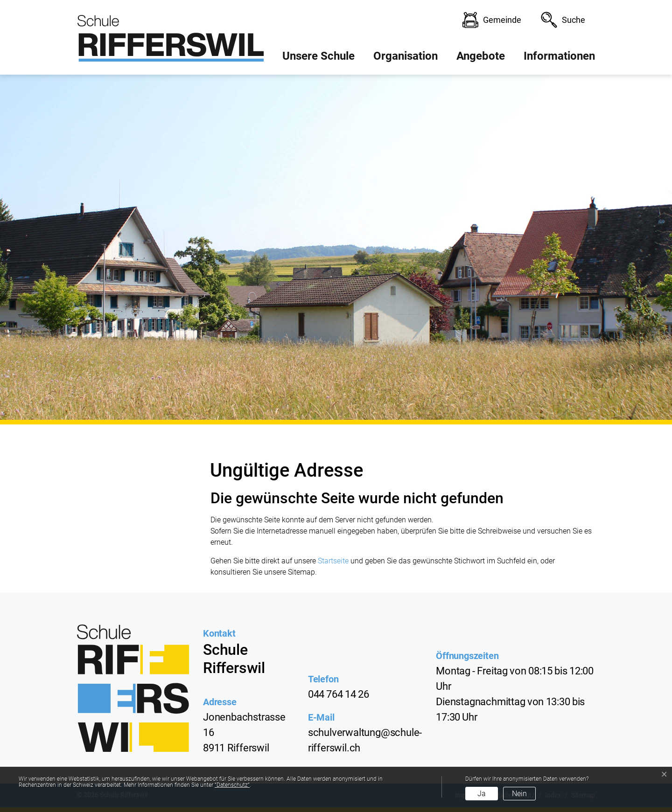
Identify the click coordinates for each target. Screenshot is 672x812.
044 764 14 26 (339, 694)
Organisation (406, 56)
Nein (519, 794)
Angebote (481, 56)
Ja (482, 794)
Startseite (333, 561)
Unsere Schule (318, 56)
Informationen (559, 56)
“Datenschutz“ (232, 785)
